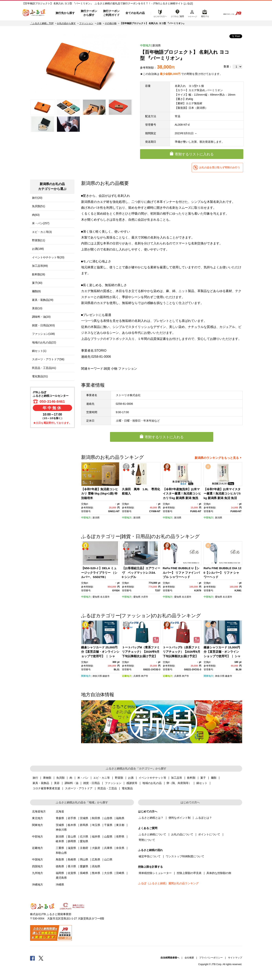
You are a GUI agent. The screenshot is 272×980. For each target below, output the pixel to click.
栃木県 (72, 825)
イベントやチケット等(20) (48, 257)
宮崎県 (120, 873)
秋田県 (96, 818)
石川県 (84, 837)
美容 (57, 783)
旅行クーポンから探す (89, 13)
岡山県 (84, 859)
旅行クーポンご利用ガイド (111, 13)
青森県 (60, 818)
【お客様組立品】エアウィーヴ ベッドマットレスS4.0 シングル (141, 573)
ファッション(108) (44, 334)
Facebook (32, 958)
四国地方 (38, 866)
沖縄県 (60, 885)
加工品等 (177, 778)
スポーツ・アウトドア (79, 788)
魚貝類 (60, 778)
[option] (82, 66)
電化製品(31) (40, 376)
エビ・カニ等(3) (42, 232)
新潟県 (157, 45)
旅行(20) (37, 198)
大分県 (108, 873)
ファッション (86, 23)
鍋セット (202, 783)
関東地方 (86, 676)
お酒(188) (38, 249)
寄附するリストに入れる (194, 154)
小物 (99, 23)
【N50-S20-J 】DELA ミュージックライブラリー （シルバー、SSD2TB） (99, 573)
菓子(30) (37, 283)
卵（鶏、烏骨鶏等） (179, 783)
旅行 (35, 778)
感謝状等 (132, 783)
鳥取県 (60, 859)
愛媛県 (84, 866)
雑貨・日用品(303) (44, 325)
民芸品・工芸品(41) (44, 368)
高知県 (96, 866)
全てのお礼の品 (135, 13)
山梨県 (108, 837)
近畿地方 (127, 676)
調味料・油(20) (41, 317)
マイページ (192, 13)
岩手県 (72, 818)
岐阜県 (60, 841)
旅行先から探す (65, 13)
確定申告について (150, 856)
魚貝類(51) (39, 206)
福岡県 (60, 873)
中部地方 (146, 45)
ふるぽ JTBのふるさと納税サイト (34, 13)
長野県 (120, 837)
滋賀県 (72, 848)
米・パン (83, 778)
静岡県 (72, 841)
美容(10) (37, 308)
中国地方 (38, 859)
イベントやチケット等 (152, 778)
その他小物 (111, 23)
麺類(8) (36, 291)
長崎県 (84, 873)
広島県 (96, 859)
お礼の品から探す (66, 23)
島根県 (72, 859)
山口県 (108, 859)
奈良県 (120, 848)
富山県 (72, 837)
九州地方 (38, 873)
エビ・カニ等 (102, 778)
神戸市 (145, 676)
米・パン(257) (41, 223)
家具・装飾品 (41, 783)
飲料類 (191, 778)
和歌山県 (61, 853)
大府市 (145, 597)
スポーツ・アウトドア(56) (48, 359)
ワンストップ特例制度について (185, 856)
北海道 (60, 811)
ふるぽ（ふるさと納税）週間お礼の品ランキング (168, 883)
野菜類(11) (39, 240)
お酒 (131, 778)
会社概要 (189, 958)
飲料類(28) (39, 274)
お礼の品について (182, 834)
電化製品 (127, 788)
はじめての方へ (159, 13)
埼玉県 (96, 825)
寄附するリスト (205, 13)
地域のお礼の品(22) (44, 342)
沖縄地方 (38, 885)
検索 (216, 13)
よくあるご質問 (178, 13)
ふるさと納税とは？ (151, 818)
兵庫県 (137, 676)
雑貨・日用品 (92, 783)
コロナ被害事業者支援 (46, 788)
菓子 (203, 778)
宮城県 (84, 818)
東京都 (120, 825)
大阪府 (96, 848)
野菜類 (119, 778)
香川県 (72, 866)
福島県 (120, 818)
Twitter (41, 958)
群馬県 (84, 825)
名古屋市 (105, 597)
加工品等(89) (40, 266)
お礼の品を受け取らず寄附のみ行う (220, 167)
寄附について (147, 840)
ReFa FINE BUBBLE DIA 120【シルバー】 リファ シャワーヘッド (223, 573)
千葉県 (108, 825)
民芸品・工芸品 (107, 788)
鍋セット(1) (39, 351)
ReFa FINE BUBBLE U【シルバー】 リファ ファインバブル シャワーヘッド (181, 573)
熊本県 (96, 873)
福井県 (96, 837)
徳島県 (60, 866)
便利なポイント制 (180, 818)
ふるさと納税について (152, 834)
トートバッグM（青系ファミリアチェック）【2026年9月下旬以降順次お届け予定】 (141, 652)
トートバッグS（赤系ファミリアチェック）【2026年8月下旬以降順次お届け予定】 (182, 652)
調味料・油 (71, 783)
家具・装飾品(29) (43, 300)
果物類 (47, 778)
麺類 (214, 778)
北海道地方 (39, 811)
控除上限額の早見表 (189, 873)
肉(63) (36, 215)
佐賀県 (72, 873)
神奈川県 (97, 676)
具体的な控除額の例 (219, 873)
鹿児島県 (61, 878)
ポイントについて (209, 834)
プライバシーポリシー (211, 958)
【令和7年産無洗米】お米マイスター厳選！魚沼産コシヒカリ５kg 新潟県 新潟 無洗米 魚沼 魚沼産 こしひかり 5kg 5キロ (182, 498)
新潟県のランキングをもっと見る (217, 458)
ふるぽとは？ (204, 818)
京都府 (84, 848)
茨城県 (60, 825)
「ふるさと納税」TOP (42, 23)
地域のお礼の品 (152, 783)
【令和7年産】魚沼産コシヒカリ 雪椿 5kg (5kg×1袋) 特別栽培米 (100, 494)
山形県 (108, 818)
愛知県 (96, 597)
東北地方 (38, 818)
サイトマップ (235, 958)
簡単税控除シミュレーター (155, 873)
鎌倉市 (106, 676)
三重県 (60, 848)
